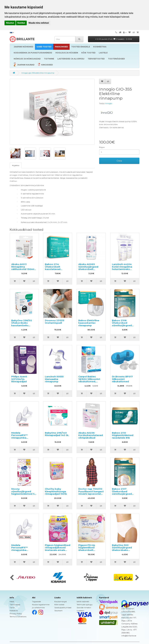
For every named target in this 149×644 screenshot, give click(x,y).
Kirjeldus (16, 165)
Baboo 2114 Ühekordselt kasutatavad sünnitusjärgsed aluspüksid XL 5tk (56, 269)
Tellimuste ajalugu (85, 605)
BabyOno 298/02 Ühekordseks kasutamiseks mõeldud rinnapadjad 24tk (22, 325)
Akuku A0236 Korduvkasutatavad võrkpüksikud (91, 435)
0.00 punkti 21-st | (114, 39)
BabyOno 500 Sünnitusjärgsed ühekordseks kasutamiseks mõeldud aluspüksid (124, 550)
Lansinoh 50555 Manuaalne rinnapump (54, 379)
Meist (12, 602)
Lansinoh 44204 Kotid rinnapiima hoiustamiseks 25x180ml (122, 268)
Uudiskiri (80, 611)
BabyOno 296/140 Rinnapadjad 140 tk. (57, 434)
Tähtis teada (15, 605)
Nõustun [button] (10, 23)
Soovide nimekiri (84, 608)
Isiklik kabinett (83, 602)
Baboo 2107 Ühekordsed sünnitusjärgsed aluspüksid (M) (122, 493)
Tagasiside (36, 602)
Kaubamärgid (60, 602)
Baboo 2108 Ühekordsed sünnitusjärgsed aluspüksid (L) (122, 324)
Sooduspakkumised (63, 608)
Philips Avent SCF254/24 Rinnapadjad (19, 379)
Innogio (109, 103)
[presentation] (12, 578)
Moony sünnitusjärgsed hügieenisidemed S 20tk (23, 493)
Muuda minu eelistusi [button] (39, 23)
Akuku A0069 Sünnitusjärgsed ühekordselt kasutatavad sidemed (88, 269)
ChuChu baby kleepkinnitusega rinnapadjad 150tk (56, 491)
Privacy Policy (16, 614)
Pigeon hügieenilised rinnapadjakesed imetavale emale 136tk (58, 549)
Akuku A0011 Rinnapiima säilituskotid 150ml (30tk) (23, 268)
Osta (119, 161)
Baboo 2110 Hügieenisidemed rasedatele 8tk (123, 435)
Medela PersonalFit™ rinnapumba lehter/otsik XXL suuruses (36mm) (22, 550)
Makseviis (14, 611)
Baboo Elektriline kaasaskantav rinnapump (89, 323)
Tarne (12, 608)
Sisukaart (58, 611)
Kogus (102, 147)
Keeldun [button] (21, 23)
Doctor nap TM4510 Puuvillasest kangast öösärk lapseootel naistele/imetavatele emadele (91, 494)
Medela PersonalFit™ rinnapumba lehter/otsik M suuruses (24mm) (22, 438)
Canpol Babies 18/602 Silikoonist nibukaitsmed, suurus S (89, 380)
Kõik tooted (59, 605)
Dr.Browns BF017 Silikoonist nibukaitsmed (122, 379)
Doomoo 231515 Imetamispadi (55, 322)
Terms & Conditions (18, 617)
